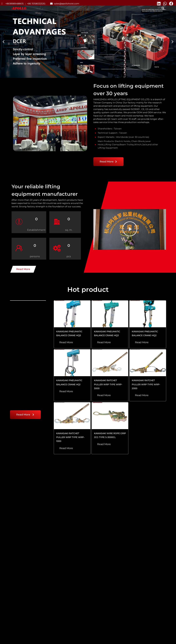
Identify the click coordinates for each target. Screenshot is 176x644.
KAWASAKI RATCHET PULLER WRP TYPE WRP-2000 (146, 384)
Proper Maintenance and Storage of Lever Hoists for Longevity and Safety (86, 565)
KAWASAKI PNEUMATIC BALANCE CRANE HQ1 (69, 382)
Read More (66, 342)
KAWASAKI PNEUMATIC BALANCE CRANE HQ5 (69, 333)
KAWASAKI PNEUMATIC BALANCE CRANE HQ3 (107, 333)
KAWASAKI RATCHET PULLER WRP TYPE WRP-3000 (108, 384)
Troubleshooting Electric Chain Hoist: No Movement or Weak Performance (26, 565)
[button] (163, 8)
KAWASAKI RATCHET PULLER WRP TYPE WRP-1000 (70, 437)
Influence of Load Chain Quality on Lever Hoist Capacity (146, 565)
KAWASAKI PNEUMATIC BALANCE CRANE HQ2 (145, 333)
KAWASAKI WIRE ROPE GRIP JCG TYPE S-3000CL (110, 435)
